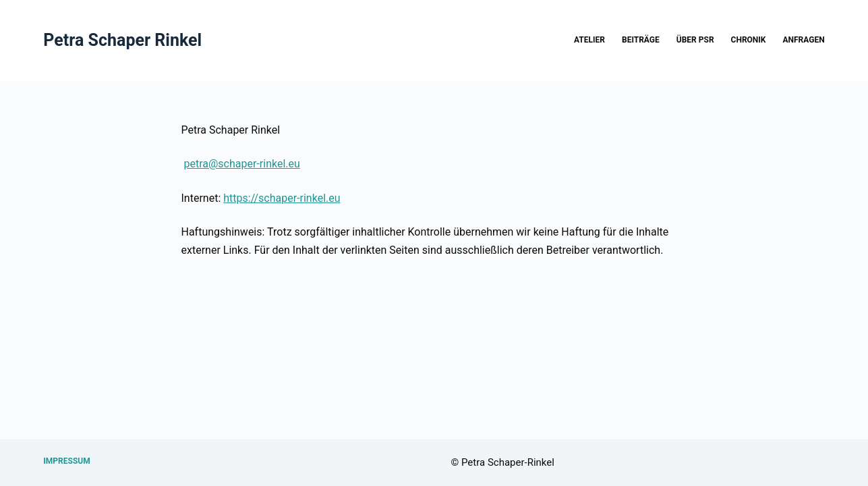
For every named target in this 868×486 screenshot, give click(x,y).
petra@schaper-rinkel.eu (241, 164)
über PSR (695, 40)
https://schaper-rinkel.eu (282, 198)
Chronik (749, 40)
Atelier (589, 40)
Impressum (66, 461)
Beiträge (641, 40)
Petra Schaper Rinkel (122, 40)
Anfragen (803, 40)
